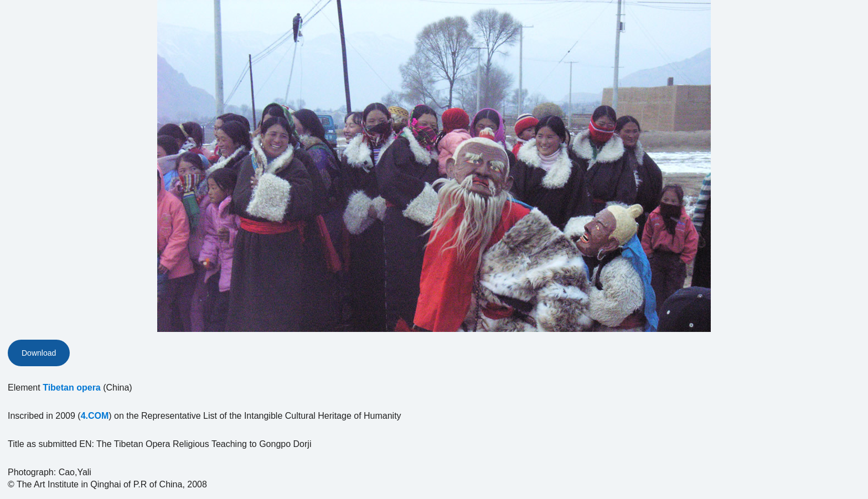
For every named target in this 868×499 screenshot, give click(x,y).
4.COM (95, 416)
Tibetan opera (72, 388)
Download (39, 353)
